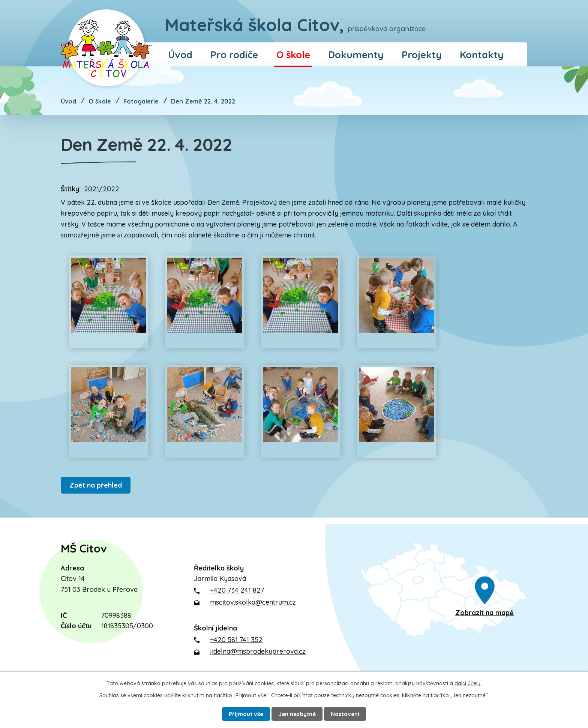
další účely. (468, 682)
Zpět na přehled (97, 485)
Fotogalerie (141, 101)
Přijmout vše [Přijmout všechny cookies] (241, 713)
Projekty (422, 54)
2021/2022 (102, 189)
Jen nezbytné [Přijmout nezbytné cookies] (298, 713)
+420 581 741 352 (236, 640)
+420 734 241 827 (237, 590)
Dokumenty (356, 54)
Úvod (180, 54)
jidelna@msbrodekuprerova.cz (258, 651)
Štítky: (71, 189)
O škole (293, 54)
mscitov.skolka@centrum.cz (253, 602)
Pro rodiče (234, 54)
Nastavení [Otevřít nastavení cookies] (351, 713)
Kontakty (482, 54)
